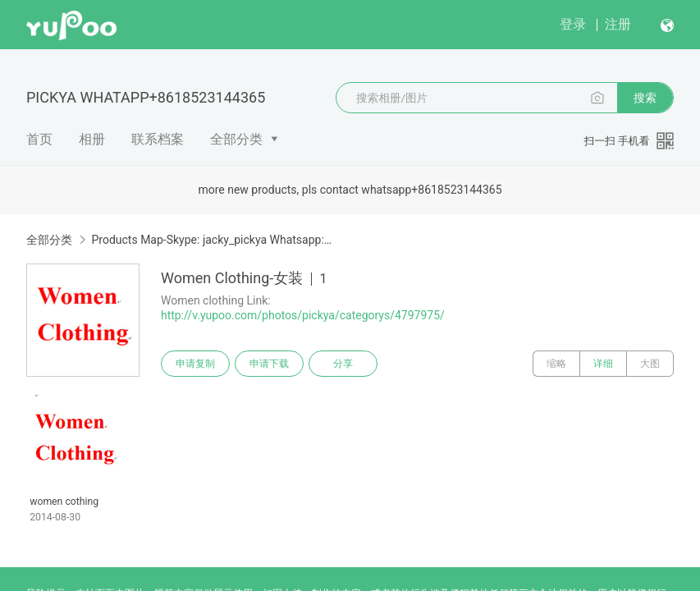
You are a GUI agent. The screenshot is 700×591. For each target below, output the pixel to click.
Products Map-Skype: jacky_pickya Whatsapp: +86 (213, 240)
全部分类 (236, 139)
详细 (603, 364)
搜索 (645, 98)
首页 (39, 139)
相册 (92, 139)
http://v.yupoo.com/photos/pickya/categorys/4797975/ (303, 315)
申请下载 (269, 364)
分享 (343, 364)
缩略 (556, 364)
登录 (573, 24)
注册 (618, 24)
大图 (650, 364)
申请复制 (195, 364)
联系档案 (158, 139)
